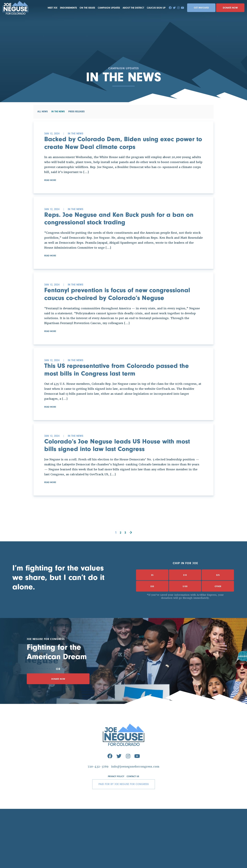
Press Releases (77, 112)
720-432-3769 (96, 826)
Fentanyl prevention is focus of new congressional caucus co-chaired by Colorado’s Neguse (108, 312)
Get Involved (201, 8)
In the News (58, 112)
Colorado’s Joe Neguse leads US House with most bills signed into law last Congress (115, 484)
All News (43, 112)
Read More (51, 186)
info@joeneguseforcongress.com (136, 826)
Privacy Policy (116, 836)
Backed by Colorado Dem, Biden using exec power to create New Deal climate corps (123, 145)
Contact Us (134, 836)
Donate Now (230, 8)
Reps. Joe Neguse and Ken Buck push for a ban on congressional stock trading (121, 226)
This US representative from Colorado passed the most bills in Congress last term (121, 398)
